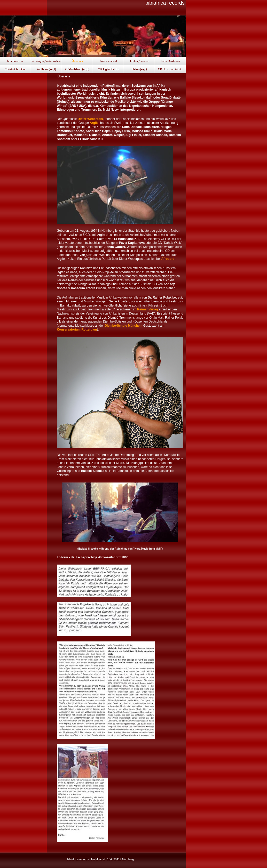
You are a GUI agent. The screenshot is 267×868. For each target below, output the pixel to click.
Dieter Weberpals (90, 119)
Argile (94, 123)
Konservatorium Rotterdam (77, 329)
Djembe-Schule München (123, 326)
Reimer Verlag (147, 309)
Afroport (168, 259)
